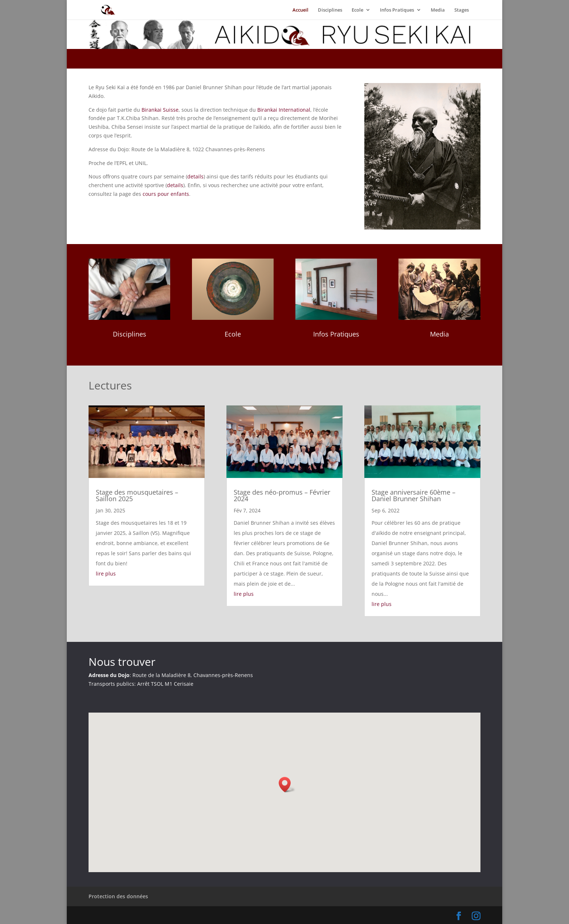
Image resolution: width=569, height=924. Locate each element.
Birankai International (284, 110)
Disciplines (330, 10)
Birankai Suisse (160, 110)
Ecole (357, 10)
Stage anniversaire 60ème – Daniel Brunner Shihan (414, 495)
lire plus (106, 574)
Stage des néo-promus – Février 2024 (282, 495)
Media (438, 10)
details (195, 176)
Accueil (300, 10)
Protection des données (118, 896)
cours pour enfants (166, 194)
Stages (462, 10)
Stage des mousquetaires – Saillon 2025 (137, 495)
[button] (287, 785)
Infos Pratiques (397, 10)
